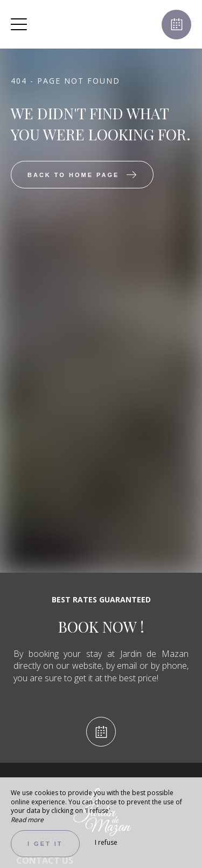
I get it (45, 844)
